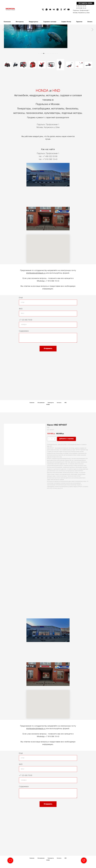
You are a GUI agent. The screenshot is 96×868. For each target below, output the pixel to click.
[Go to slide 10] (54, 53)
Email (21, 298)
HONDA (42, 91)
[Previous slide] (4, 29)
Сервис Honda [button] (66, 22)
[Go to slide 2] (40, 53)
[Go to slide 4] (44, 53)
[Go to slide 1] (39, 53)
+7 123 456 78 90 (26, 320)
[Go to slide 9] (52, 53)
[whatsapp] (47, 9)
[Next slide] (92, 29)
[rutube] (65, 9)
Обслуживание (41, 403)
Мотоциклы (20, 22)
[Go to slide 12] (57, 53)
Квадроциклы (34, 22)
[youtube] (68, 9)
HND (56, 91)
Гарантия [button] (79, 22)
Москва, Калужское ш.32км (81, 13)
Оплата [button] (90, 22)
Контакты (59, 403)
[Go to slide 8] (51, 53)
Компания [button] (7, 22)
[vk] (54, 9)
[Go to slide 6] (47, 53)
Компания (32, 403)
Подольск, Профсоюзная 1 (81, 11)
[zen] (58, 9)
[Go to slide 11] (56, 53)
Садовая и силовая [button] (50, 22)
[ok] (61, 9)
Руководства (51, 403)
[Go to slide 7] (49, 53)
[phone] (43, 9)
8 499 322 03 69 (81, 6)
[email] (50, 9)
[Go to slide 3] (42, 53)
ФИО (21, 309)
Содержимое (24, 331)
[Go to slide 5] (45, 53)
